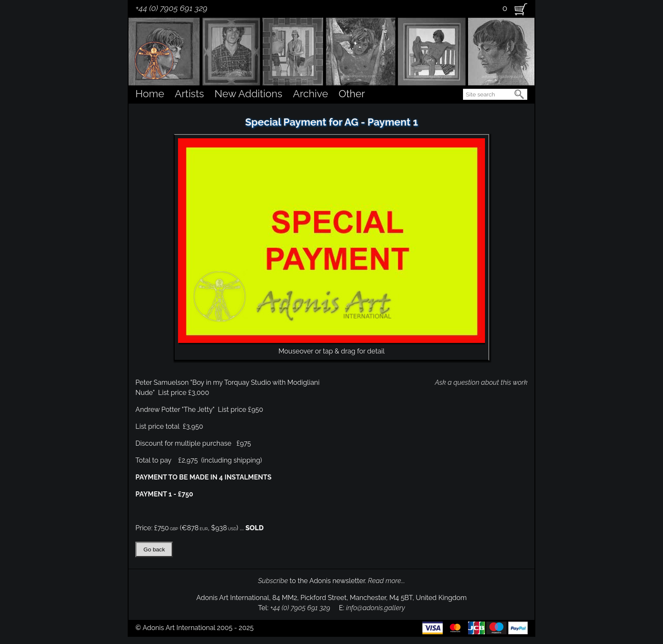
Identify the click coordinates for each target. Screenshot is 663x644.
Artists (189, 94)
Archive (311, 94)
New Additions (248, 94)
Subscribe (273, 581)
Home (150, 94)
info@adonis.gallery (375, 608)
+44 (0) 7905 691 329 (171, 8)
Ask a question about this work (481, 382)
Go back (154, 549)
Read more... (386, 581)
